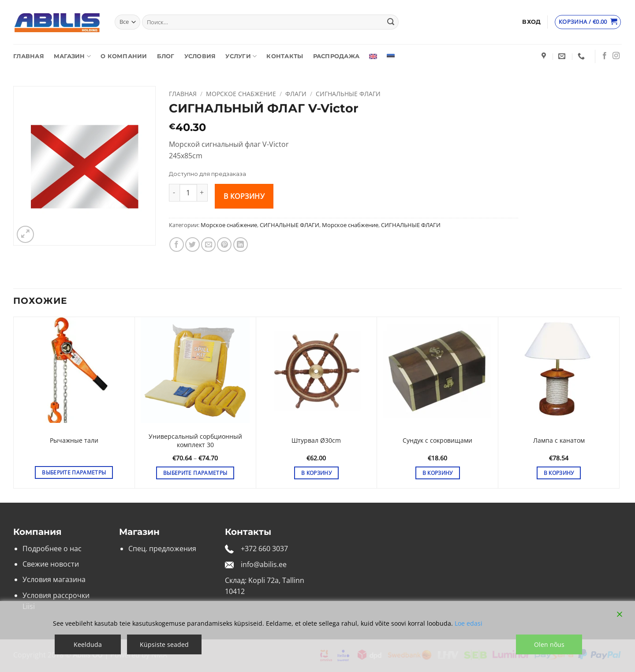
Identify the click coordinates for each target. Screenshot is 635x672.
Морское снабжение (241, 94)
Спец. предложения (162, 549)
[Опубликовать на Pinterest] (224, 245)
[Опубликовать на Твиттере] (192, 245)
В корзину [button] (316, 473)
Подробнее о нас (52, 549)
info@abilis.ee (264, 564)
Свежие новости (51, 564)
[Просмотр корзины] (588, 22)
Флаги (296, 94)
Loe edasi (469, 623)
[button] (531, 22)
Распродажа (336, 56)
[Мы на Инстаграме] (616, 56)
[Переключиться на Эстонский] (391, 56)
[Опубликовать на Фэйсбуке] (177, 245)
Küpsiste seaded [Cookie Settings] (164, 644)
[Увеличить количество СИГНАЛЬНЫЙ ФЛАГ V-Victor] (202, 193)
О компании (124, 56)
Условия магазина (54, 579)
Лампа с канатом (559, 441)
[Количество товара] (188, 193)
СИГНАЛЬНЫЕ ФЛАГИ (348, 94)
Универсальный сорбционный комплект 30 (195, 441)
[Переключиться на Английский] (373, 56)
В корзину (244, 196)
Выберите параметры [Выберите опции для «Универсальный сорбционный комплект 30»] (195, 473)
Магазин (72, 56)
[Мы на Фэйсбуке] (605, 56)
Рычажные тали (74, 441)
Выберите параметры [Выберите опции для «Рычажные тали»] (74, 472)
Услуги (241, 56)
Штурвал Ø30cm (316, 441)
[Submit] (391, 22)
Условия (200, 56)
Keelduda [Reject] (88, 644)
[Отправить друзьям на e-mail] (208, 245)
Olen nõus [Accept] (549, 644)
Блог (166, 56)
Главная (29, 56)
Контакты (285, 56)
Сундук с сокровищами (437, 441)
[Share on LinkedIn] (241, 245)
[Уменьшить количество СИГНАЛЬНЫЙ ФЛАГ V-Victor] (174, 193)
